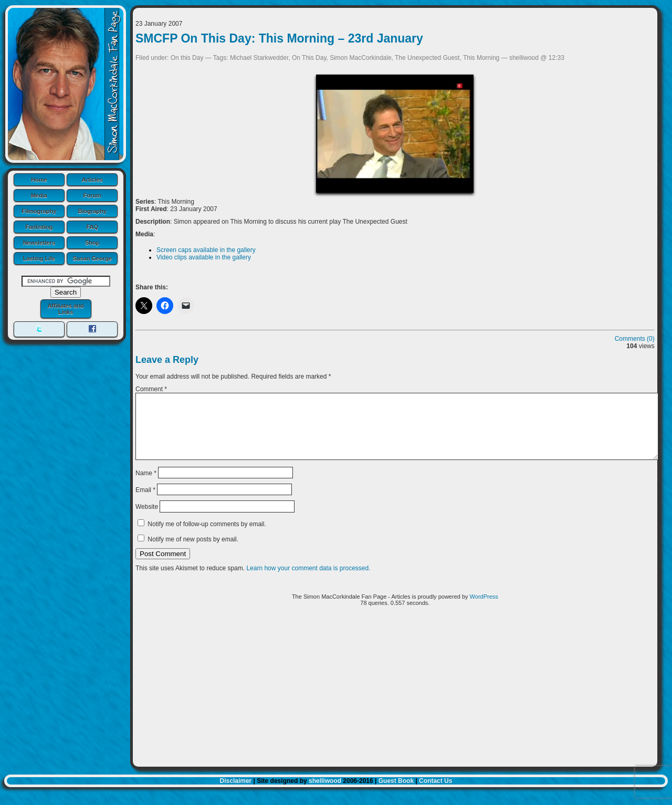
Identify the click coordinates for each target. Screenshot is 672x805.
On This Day (309, 58)
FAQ (92, 227)
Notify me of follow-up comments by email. (207, 537)
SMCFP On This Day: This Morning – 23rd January (279, 38)
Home (39, 180)
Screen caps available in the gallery (206, 250)
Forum (92, 195)
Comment (151, 389)
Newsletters (39, 243)
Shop (92, 243)
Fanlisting (39, 227)
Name (146, 485)
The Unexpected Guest (427, 58)
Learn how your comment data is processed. (308, 581)
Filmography (39, 211)
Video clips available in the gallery (204, 257)
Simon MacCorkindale (360, 58)
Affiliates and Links (65, 309)
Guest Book (396, 793)
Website (147, 519)
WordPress (484, 609)
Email (145, 503)
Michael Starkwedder (259, 58)
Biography (92, 211)
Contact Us (435, 793)
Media (39, 195)
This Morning (481, 58)
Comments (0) (635, 339)
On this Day (187, 58)
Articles (92, 180)
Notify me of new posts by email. (193, 552)
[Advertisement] (395, 703)
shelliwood (325, 793)
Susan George (92, 258)
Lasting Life (39, 258)
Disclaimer (236, 793)
